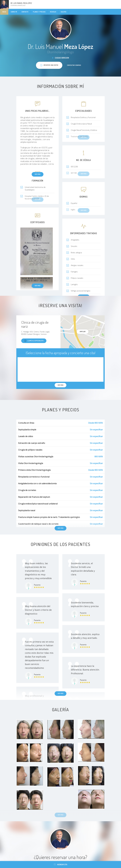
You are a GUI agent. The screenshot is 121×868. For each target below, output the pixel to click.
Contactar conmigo (74, 65)
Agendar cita (61, 865)
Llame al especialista (34, 341)
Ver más (38, 174)
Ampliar (83, 332)
